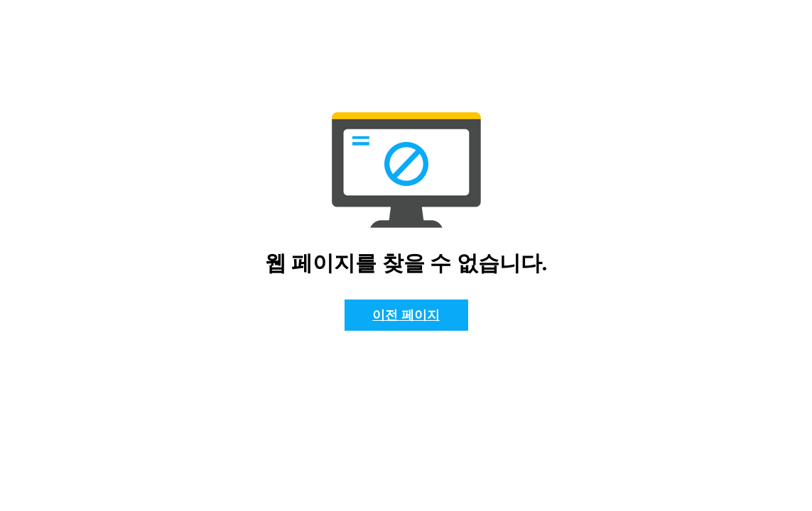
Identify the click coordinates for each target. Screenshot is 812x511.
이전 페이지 (406, 315)
